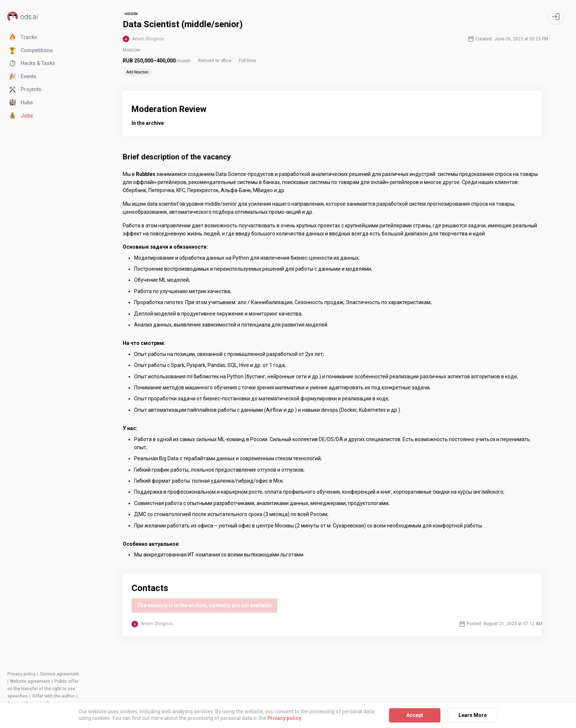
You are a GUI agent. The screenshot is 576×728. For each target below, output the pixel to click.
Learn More (473, 715)
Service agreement (60, 674)
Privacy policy (21, 674)
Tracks (23, 37)
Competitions (31, 51)
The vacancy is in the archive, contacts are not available (204, 605)
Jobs (21, 116)
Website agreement (30, 681)
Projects (25, 90)
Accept (415, 715)
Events (23, 77)
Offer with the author (54, 696)
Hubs (21, 103)
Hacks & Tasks (32, 64)
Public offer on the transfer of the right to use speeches (43, 689)
